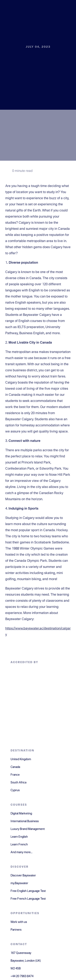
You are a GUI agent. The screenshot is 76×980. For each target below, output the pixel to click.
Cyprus (15, 790)
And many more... (21, 852)
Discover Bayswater (23, 876)
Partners (16, 930)
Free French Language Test (28, 899)
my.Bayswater (19, 883)
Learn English (19, 837)
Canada (15, 767)
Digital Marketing (21, 814)
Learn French (19, 845)
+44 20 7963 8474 (22, 976)
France (15, 775)
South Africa (18, 783)
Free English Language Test (28, 891)
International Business (25, 821)
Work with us (19, 922)
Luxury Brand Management (28, 829)
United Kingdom (21, 759)
